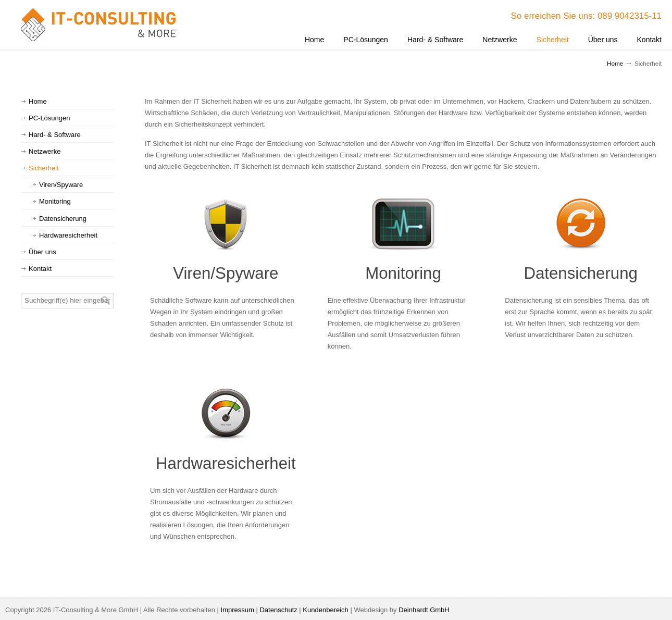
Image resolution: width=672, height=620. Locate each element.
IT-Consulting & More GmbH (99, 25)
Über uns (42, 252)
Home (615, 63)
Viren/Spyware (226, 273)
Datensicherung (580, 273)
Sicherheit (44, 168)
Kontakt (40, 269)
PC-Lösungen (49, 118)
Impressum (238, 610)
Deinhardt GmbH (424, 610)
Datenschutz (278, 610)
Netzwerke (45, 151)
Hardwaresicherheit (226, 463)
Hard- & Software (55, 135)
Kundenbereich (325, 610)
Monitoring (403, 273)
